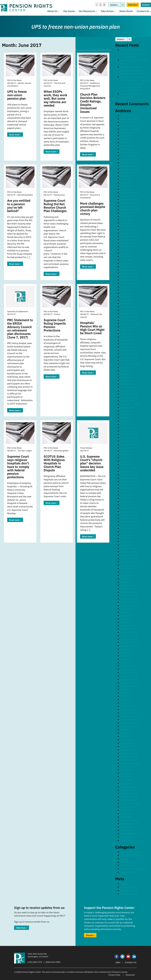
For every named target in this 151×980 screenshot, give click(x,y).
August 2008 (128, 807)
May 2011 (126, 699)
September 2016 (130, 485)
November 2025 (130, 122)
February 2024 (129, 193)
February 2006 (129, 834)
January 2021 (128, 310)
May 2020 (126, 337)
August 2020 (128, 327)
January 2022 (128, 270)
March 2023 (127, 226)
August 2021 (127, 287)
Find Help (133, 5)
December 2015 (129, 515)
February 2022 (129, 267)
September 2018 (130, 404)
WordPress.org (129, 894)
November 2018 (129, 397)
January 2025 (128, 156)
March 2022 (127, 263)
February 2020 (129, 347)
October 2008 (128, 800)
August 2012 (127, 649)
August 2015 (127, 528)
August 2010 (128, 726)
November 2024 (130, 162)
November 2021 (129, 277)
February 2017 (128, 468)
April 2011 (126, 703)
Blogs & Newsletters (132, 852)
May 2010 (126, 736)
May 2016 (126, 498)
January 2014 (128, 592)
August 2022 (128, 246)
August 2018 (128, 407)
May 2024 (126, 183)
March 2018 (127, 424)
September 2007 (130, 824)
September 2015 (130, 525)
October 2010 (128, 719)
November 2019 (129, 357)
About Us (53, 11)
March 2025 (127, 149)
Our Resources (88, 11)
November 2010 (129, 716)
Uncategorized (129, 872)
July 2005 (126, 837)
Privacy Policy (114, 975)
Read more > (15, 135)
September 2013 (130, 605)
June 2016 (126, 495)
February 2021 (129, 307)
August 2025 (128, 132)
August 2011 (127, 689)
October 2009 (128, 760)
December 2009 (129, 753)
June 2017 (126, 454)
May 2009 (126, 777)
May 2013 (126, 619)
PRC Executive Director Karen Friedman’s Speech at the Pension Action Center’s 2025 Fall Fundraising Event (135, 84)
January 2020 (128, 350)
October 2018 (128, 401)
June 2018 (126, 414)
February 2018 (129, 428)
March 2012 (127, 666)
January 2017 (128, 471)
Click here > (22, 928)
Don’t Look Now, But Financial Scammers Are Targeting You (134, 53)
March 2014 (127, 585)
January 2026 (128, 115)
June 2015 (126, 535)
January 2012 (128, 673)
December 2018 (129, 394)
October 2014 (128, 562)
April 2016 (126, 501)
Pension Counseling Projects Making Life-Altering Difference (132, 70)
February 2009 (129, 787)
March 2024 (127, 189)
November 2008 (130, 797)
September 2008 (130, 803)
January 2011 (128, 713)
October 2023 (128, 206)
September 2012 (130, 646)
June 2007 (126, 827)
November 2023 (130, 203)
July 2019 (126, 370)
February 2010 (129, 746)
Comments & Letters (132, 855)
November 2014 (129, 558)
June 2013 (126, 616)
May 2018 (126, 417)
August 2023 (128, 213)
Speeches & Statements (134, 869)
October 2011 (128, 683)
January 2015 (128, 552)
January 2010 (128, 750)
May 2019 (126, 377)
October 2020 (128, 320)
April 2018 (126, 421)
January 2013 (128, 632)
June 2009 (127, 773)
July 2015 (126, 532)
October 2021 (128, 280)
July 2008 (126, 810)
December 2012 (129, 636)
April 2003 (126, 840)
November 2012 (129, 639)
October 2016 (128, 481)
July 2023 (126, 216)
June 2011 (126, 696)
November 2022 (130, 240)
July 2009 (126, 770)
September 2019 (130, 364)
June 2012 (126, 656)
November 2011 (129, 679)
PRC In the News (130, 862)
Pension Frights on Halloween (131, 95)
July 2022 (126, 250)
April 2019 (126, 381)
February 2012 (129, 669)
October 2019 (128, 360)
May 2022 (126, 256)
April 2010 (126, 740)
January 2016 (128, 511)
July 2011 (126, 693)
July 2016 (126, 491)
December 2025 (129, 119)
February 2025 (129, 152)
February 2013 (129, 629)
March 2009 (127, 783)
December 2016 (129, 475)
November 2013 (129, 599)
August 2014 (127, 569)
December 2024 (129, 159)
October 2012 (128, 642)
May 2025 (126, 142)
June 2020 (126, 334)
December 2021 (129, 273)
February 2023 (129, 230)
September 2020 (130, 324)
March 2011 (127, 706)
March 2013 (127, 626)
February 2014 (129, 589)
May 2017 (126, 458)
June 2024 (126, 179)
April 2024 (126, 186)
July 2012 (126, 652)
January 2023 (128, 233)
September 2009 (130, 763)
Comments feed (129, 890)
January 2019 (128, 391)
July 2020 (126, 330)
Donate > (90, 935)
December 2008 (129, 793)
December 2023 (129, 199)
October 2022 (128, 243)
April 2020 (126, 340)
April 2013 (126, 622)
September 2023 (130, 209)
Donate (146, 5)
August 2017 (127, 448)
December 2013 (129, 595)
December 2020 (129, 313)
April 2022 (126, 260)
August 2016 (127, 488)
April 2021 (126, 300)
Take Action (108, 11)
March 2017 (127, 464)
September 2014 (130, 565)
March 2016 (127, 505)
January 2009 (128, 790)
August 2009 (128, 766)
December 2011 (129, 676)
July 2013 (126, 612)
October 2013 (128, 602)
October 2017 (128, 441)
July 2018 (126, 411)
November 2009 (130, 756)
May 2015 (126, 538)
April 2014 (126, 582)
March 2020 (127, 344)
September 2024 (130, 169)
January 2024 (128, 196)
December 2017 (129, 434)
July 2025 (126, 136)
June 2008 (127, 813)
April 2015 (126, 542)
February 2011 (128, 709)
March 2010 (127, 743)
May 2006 (126, 830)
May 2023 (126, 223)
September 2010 (130, 723)
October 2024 (128, 166)
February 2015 (129, 548)
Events (124, 859)
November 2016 (129, 478)
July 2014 (126, 572)
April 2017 (126, 461)
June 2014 (126, 575)
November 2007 (130, 820)
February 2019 (129, 387)
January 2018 (128, 431)
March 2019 (127, 384)
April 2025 (126, 146)
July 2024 (126, 176)
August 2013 (127, 609)
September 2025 (130, 129)
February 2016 (129, 508)
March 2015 (127, 545)
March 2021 (127, 303)
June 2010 (126, 733)
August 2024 (128, 173)
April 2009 (126, 780)
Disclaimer (130, 975)
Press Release (128, 865)
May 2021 (126, 297)
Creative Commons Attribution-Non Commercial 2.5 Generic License (97, 972)
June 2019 (126, 374)
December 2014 (129, 555)
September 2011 (130, 686)
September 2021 (130, 283)
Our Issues (69, 11)
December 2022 (129, 236)
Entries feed (127, 887)
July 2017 (126, 451)
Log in (124, 884)
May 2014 (126, 579)
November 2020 (130, 317)
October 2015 (128, 522)
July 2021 (126, 290)
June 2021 (126, 293)
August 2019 (128, 367)
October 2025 (128, 126)
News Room (126, 11)
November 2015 (129, 518)
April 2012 (126, 663)
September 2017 (130, 444)
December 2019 (129, 354)
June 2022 (126, 253)
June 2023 (126, 220)
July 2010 (126, 730)
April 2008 (126, 817)
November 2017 (129, 438)
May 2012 (126, 659)
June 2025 (126, 139)
